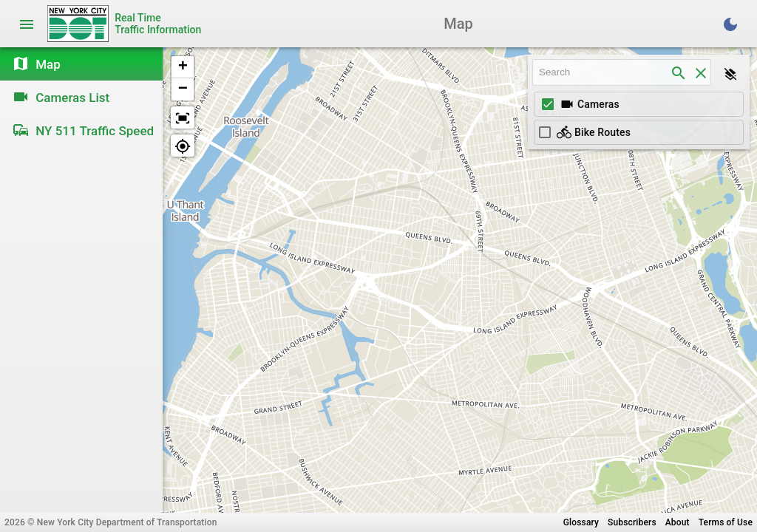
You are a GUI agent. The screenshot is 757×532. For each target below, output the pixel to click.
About (678, 522)
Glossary (581, 522)
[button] (183, 67)
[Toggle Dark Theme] (730, 24)
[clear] (701, 72)
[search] (679, 72)
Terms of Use (726, 522)
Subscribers (632, 522)
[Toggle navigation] (27, 24)
